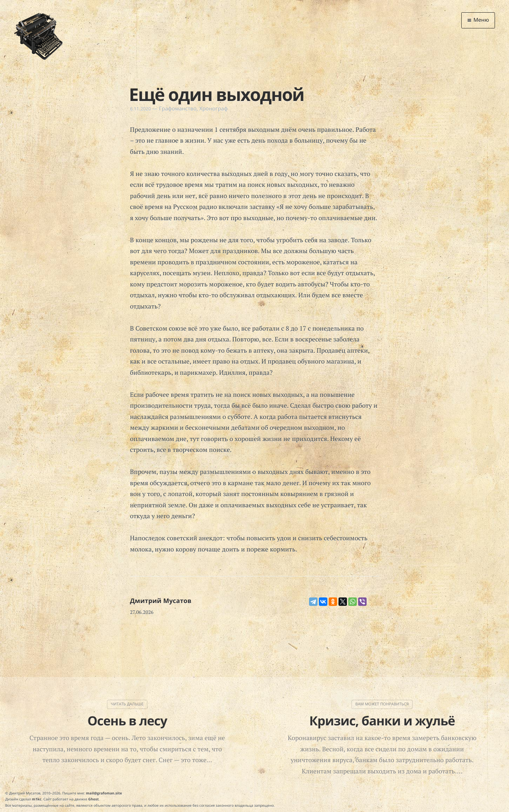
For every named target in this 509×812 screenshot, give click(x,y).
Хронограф (213, 109)
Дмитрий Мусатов (161, 601)
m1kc (37, 799)
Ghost (94, 799)
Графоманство (178, 109)
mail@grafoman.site (104, 793)
